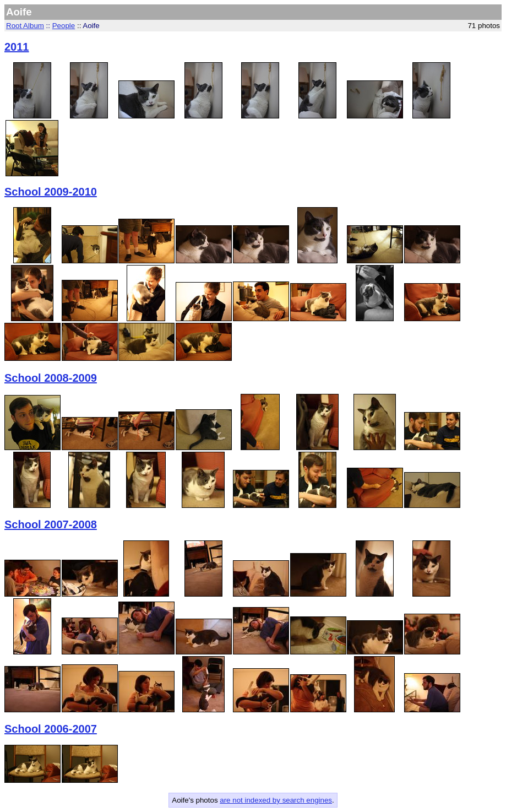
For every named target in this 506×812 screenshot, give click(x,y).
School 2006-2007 (51, 729)
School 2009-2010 (51, 192)
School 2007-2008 (51, 524)
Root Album (25, 26)
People (64, 26)
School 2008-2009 (51, 378)
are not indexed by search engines (276, 800)
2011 (17, 47)
